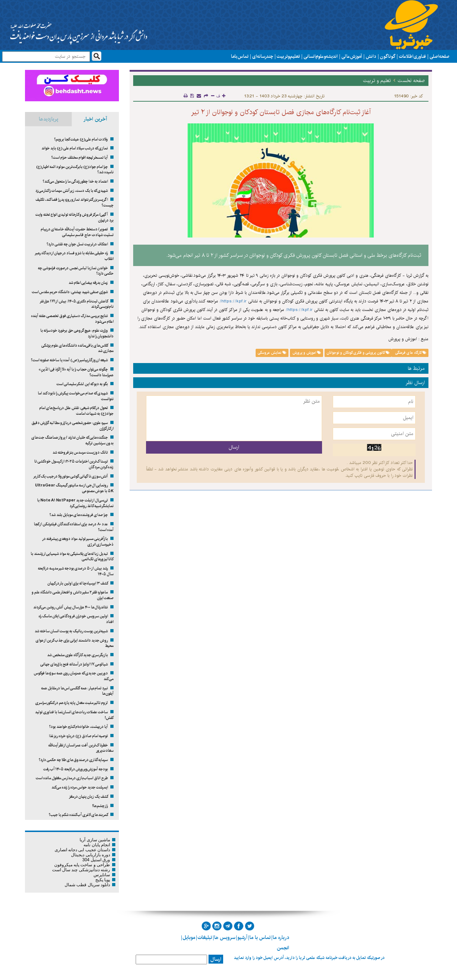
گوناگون (388, 56)
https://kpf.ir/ (233, 301)
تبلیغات (205, 938)
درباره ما (281, 938)
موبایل (189, 938)
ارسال (216, 959)
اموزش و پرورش (307, 353)
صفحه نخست (411, 81)
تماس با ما (240, 56)
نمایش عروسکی (272, 353)
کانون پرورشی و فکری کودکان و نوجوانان (358, 353)
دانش (371, 56)
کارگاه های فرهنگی (410, 353)
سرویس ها (225, 938)
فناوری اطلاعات (412, 56)
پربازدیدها (49, 119)
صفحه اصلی (440, 56)
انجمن (283, 948)
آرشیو (242, 938)
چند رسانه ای (263, 56)
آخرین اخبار (95, 119)
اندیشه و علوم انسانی (321, 56)
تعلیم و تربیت (288, 56)
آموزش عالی (352, 56)
